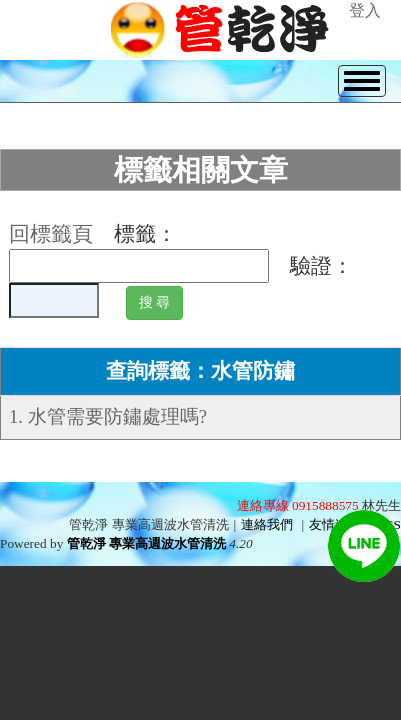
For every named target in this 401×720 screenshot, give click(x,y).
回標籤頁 (51, 234)
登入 (365, 10)
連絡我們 (267, 524)
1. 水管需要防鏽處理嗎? (108, 416)
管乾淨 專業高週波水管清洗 (146, 543)
